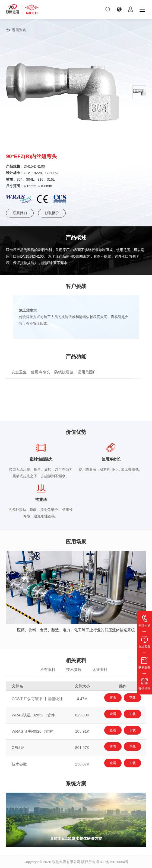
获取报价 (52, 213)
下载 (132, 698)
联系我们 (20, 213)
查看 (113, 698)
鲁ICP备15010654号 (113, 862)
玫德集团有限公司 (66, 862)
